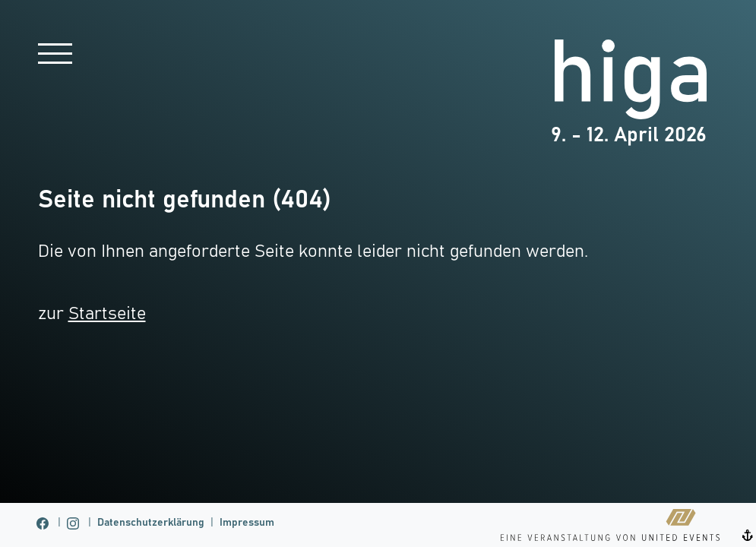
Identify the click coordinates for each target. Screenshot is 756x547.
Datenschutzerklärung (151, 523)
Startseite (107, 314)
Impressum (247, 523)
